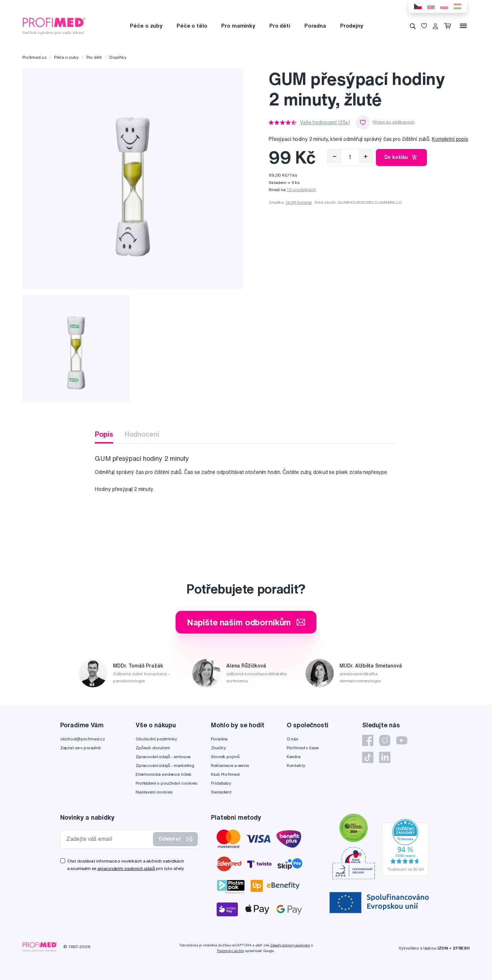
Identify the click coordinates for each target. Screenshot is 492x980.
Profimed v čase (303, 748)
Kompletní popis (450, 139)
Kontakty (296, 765)
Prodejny (352, 26)
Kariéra (294, 757)
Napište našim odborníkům (246, 622)
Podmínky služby (231, 951)
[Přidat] (366, 156)
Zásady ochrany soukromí (290, 945)
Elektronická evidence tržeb (164, 774)
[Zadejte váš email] (108, 839)
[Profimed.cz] (54, 25)
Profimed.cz (34, 57)
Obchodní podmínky (156, 739)
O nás (292, 739)
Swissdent (221, 792)
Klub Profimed (225, 774)
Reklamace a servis (230, 765)
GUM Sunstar (299, 202)
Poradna (315, 26)
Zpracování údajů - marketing (165, 765)
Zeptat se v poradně (80, 748)
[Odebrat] (334, 156)
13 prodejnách (301, 190)
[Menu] (463, 26)
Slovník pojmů (225, 757)
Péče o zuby (146, 26)
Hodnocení (142, 434)
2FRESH (461, 948)
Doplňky (118, 57)
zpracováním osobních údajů (126, 868)
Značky (218, 748)
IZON (443, 948)
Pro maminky (238, 26)
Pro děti (280, 26)
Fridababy (221, 783)
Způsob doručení (153, 748)
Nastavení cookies (154, 792)
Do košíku (402, 157)
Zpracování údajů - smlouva (163, 757)
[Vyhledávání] (413, 26)
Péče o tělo (192, 26)
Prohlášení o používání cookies (166, 783)
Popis (104, 434)
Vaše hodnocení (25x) (325, 122)
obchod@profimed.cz (83, 739)
